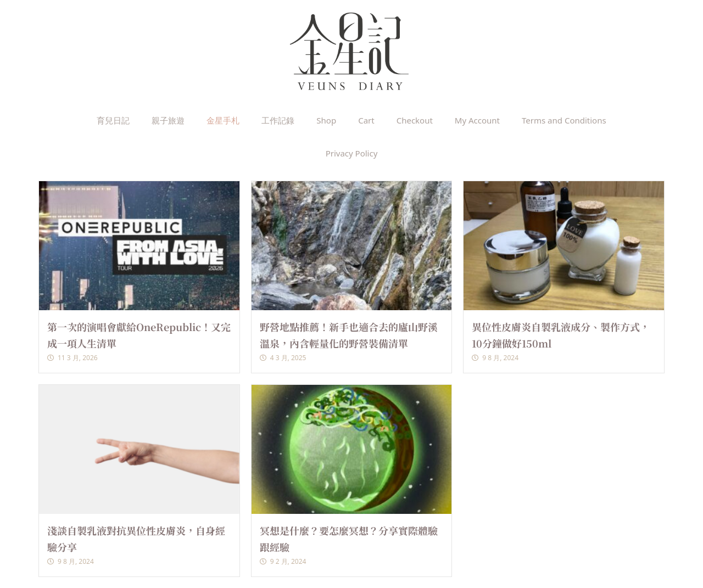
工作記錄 (278, 120)
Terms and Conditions (564, 120)
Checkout (415, 120)
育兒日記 (113, 120)
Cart (366, 120)
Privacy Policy (352, 153)
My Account (477, 120)
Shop (326, 120)
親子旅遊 (168, 120)
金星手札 (223, 120)
